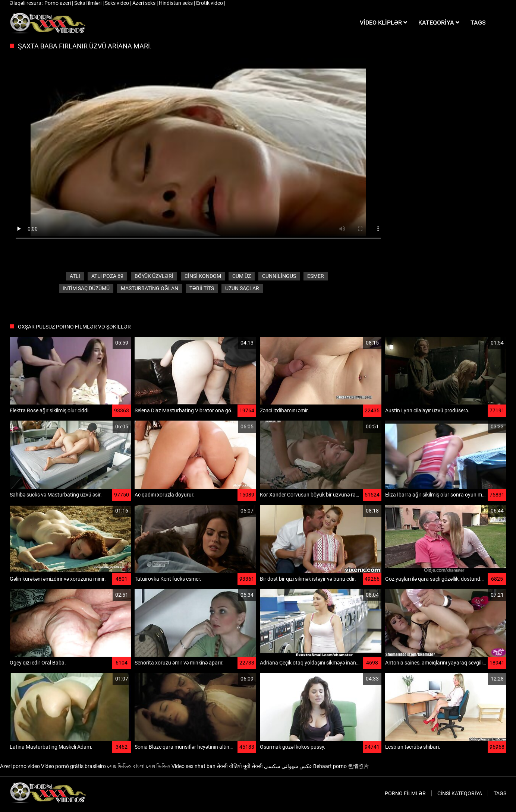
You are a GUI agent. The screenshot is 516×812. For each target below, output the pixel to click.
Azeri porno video (20, 766)
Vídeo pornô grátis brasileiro (73, 766)
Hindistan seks (176, 3)
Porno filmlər (405, 793)
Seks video (117, 3)
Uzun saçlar (242, 288)
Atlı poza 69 (107, 276)
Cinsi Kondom (203, 276)
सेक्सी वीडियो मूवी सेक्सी (240, 766)
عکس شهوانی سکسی (288, 766)
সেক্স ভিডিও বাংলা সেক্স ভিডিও (139, 766)
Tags (500, 793)
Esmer (316, 276)
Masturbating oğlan (150, 288)
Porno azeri (58, 3)
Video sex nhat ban (193, 766)
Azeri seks (144, 3)
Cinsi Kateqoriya (460, 793)
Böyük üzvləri (154, 276)
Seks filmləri (88, 3)
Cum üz (242, 276)
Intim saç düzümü (86, 288)
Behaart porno (330, 766)
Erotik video (210, 3)
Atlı (75, 276)
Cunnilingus (279, 276)
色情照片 (358, 766)
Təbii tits (202, 288)
